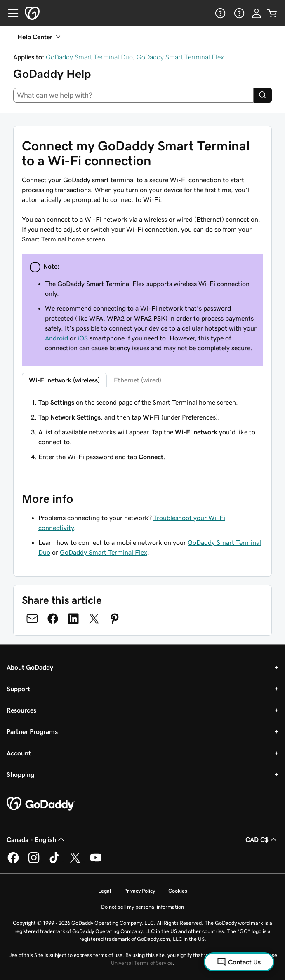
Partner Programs (32, 731)
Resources (21, 710)
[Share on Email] (32, 619)
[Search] (263, 95)
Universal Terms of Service (142, 963)
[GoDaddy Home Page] (41, 804)
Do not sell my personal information (142, 907)
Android (57, 338)
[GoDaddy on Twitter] (75, 862)
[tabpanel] (142, 429)
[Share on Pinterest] (115, 619)
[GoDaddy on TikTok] (54, 862)
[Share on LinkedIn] (73, 619)
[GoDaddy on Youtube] (96, 862)
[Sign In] (257, 13)
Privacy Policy (140, 891)
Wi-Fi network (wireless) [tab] (64, 380)
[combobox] (133, 95)
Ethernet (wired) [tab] (138, 380)
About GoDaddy (30, 667)
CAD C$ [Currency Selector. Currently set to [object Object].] (262, 839)
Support (18, 689)
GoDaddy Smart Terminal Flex (180, 57)
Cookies (178, 891)
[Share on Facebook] (53, 619)
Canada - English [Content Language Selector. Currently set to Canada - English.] (36, 839)
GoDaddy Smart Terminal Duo (89, 57)
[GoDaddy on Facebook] (13, 862)
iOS (83, 338)
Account (19, 753)
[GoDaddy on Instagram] (34, 862)
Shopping (20, 774)
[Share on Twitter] (94, 619)
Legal (105, 891)
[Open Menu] (10, 13)
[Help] (219, 13)
